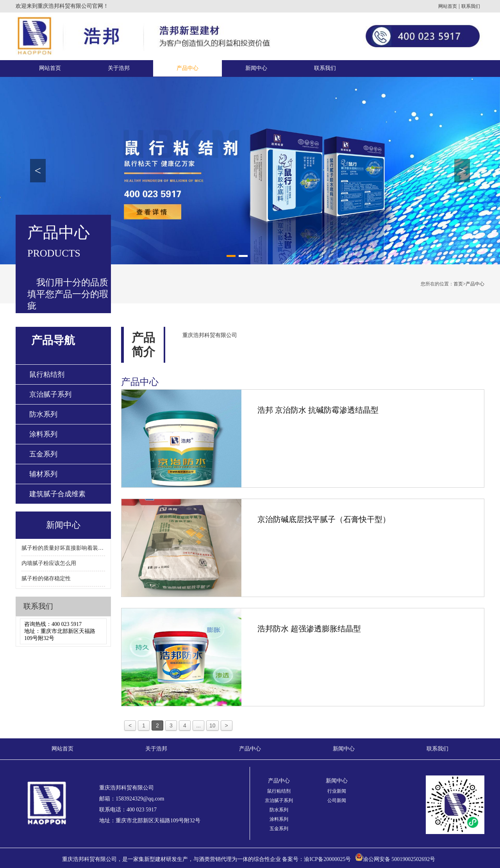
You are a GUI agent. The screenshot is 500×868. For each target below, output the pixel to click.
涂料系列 (43, 434)
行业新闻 (337, 791)
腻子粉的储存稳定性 (46, 578)
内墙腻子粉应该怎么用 (49, 563)
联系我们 (471, 6)
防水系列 (43, 414)
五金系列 (43, 454)
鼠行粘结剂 (47, 374)
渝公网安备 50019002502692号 (399, 859)
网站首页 (448, 6)
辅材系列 (43, 474)
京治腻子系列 (50, 394)
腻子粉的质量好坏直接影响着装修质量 (63, 548)
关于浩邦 (119, 68)
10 (212, 725)
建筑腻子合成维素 (57, 494)
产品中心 (187, 68)
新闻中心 (256, 68)
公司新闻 (337, 800)
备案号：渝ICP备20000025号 (316, 859)
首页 (460, 284)
